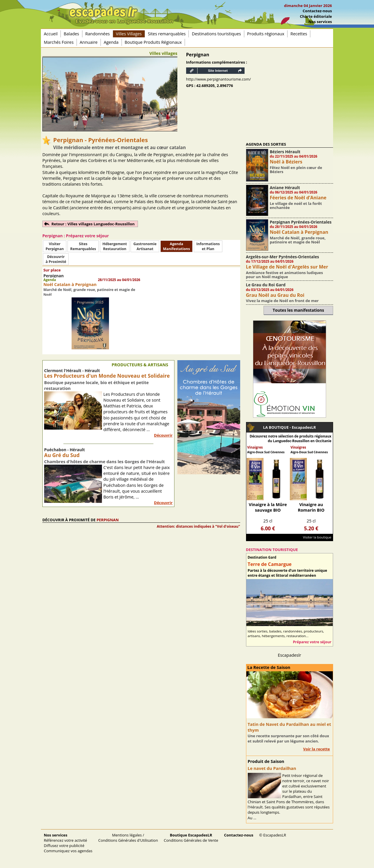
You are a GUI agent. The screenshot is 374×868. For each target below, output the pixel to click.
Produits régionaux (266, 34)
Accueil (51, 34)
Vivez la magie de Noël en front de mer (282, 301)
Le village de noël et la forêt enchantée (296, 205)
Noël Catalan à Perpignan (70, 284)
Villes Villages (129, 34)
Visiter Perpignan (55, 246)
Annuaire (89, 42)
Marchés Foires (59, 42)
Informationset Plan (208, 246)
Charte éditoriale (316, 16)
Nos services (320, 22)
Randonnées (98, 34)
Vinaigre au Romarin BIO (311, 507)
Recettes (299, 34)
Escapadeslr (290, 655)
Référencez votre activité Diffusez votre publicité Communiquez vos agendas (68, 843)
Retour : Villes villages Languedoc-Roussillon (93, 224)
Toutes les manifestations (298, 310)
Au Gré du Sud (62, 455)
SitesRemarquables (83, 246)
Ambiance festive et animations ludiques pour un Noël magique (285, 275)
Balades (71, 34)
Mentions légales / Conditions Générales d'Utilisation (128, 838)
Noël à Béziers (286, 162)
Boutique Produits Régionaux (153, 42)
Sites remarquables (167, 34)
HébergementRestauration (115, 246)
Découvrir (163, 435)
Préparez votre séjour (312, 642)
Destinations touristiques (216, 34)
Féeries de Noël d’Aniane (298, 198)
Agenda (111, 42)
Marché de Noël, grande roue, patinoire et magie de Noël (298, 240)
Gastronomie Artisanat (145, 246)
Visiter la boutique (317, 537)
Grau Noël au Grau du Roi (275, 295)
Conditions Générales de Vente (191, 838)
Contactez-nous (317, 11)
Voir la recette (316, 749)
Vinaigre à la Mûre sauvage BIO (268, 507)
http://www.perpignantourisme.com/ (219, 79)
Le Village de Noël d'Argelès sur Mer (287, 267)
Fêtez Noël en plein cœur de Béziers (296, 170)
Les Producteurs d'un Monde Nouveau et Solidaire (107, 376)
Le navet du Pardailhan (272, 768)
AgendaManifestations (176, 246)
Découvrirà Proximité (56, 259)
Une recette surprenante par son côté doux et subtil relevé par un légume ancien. (289, 738)
